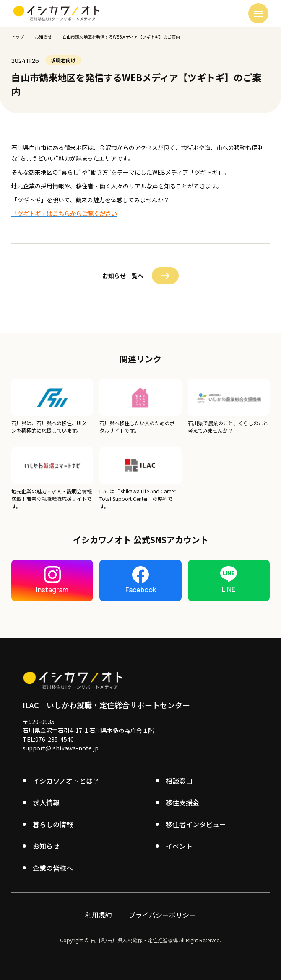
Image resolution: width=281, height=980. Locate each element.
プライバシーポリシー (162, 914)
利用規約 (99, 914)
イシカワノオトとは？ (66, 780)
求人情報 (46, 802)
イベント (179, 845)
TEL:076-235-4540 (48, 738)
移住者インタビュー (196, 823)
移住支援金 (182, 802)
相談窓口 (179, 780)
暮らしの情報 (53, 823)
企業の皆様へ (53, 867)
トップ (18, 37)
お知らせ (43, 37)
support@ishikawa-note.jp (61, 747)
